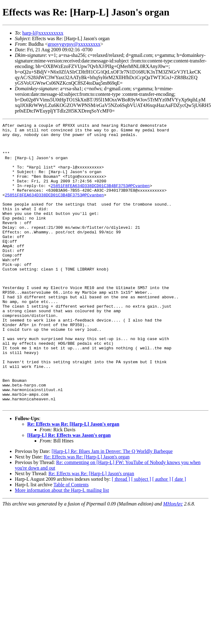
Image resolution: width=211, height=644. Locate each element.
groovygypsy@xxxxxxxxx (74, 44)
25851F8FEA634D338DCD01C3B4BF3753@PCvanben (100, 198)
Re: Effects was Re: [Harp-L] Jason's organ (73, 481)
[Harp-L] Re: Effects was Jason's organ (69, 492)
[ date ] (179, 536)
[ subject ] (141, 536)
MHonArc (173, 560)
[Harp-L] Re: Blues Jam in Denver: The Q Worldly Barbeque (112, 508)
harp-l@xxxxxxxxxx (43, 33)
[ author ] (161, 536)
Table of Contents (71, 541)
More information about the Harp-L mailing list (62, 547)
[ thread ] (121, 536)
